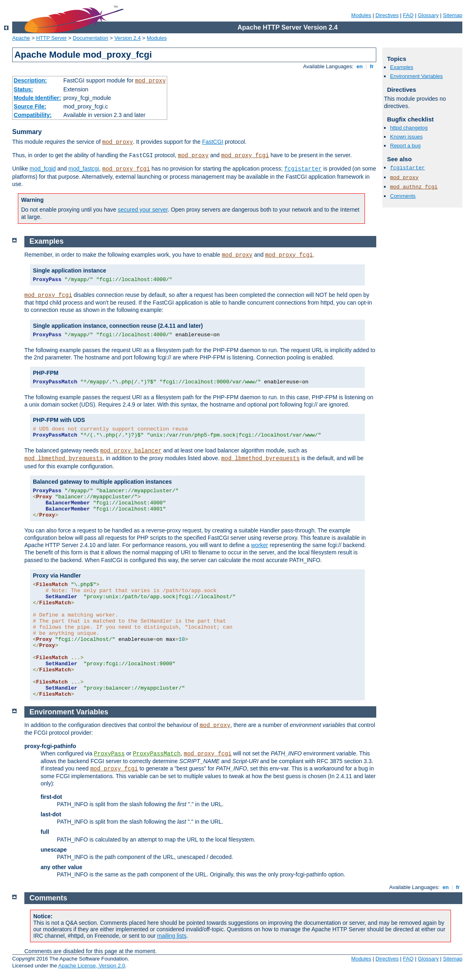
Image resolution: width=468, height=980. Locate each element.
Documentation (90, 38)
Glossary (428, 15)
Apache (21, 38)
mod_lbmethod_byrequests (64, 459)
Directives (387, 15)
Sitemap (453, 15)
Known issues (406, 137)
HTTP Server (52, 38)
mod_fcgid (43, 169)
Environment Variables (416, 76)
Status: (23, 89)
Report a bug (405, 146)
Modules (361, 15)
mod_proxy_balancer (131, 451)
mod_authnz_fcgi (414, 187)
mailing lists (172, 936)
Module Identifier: (38, 98)
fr (372, 66)
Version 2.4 (128, 38)
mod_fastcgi (84, 169)
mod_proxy (151, 81)
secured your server (143, 210)
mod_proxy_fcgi (245, 156)
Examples (402, 67)
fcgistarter (303, 169)
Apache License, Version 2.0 (92, 966)
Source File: (30, 106)
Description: (30, 80)
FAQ (408, 15)
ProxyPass (110, 754)
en (360, 66)
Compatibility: (33, 115)
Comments (403, 196)
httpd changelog (409, 128)
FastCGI (213, 142)
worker (259, 545)
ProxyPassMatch (157, 754)
